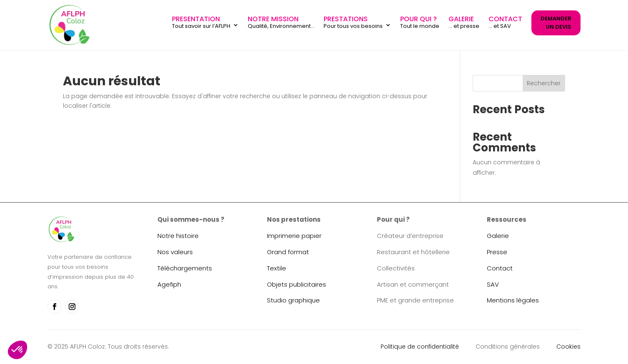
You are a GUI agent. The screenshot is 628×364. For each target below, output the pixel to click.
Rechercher (544, 83)
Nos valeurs (175, 252)
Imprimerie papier (294, 236)
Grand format (288, 252)
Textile (277, 268)
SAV (493, 284)
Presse (497, 252)
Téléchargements (185, 268)
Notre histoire (178, 236)
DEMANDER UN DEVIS (556, 23)
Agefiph (169, 284)
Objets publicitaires (297, 284)
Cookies (568, 347)
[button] (17, 350)
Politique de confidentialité (420, 347)
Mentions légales (513, 300)
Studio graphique (293, 300)
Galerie (498, 236)
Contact (500, 268)
